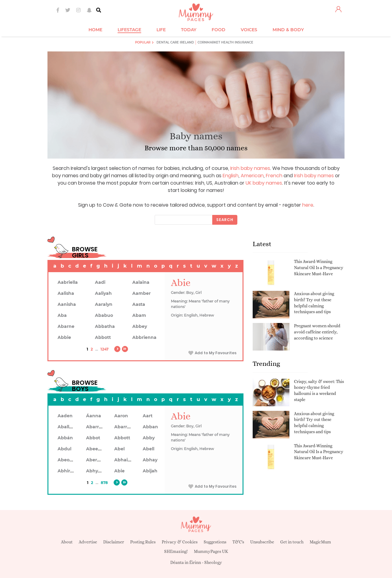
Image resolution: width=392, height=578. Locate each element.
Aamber (141, 293)
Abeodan (68, 460)
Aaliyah (103, 293)
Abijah (150, 471)
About (67, 542)
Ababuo (104, 315)
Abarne (66, 326)
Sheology (213, 562)
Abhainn (124, 460)
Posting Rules (143, 542)
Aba (62, 315)
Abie (119, 471)
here (308, 205)
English (231, 176)
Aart (148, 416)
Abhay (150, 460)
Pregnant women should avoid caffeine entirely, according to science (317, 332)
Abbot (93, 438)
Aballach (68, 427)
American (252, 176)
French (274, 176)
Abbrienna (144, 337)
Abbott (103, 337)
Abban (150, 427)
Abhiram (68, 471)
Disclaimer (114, 542)
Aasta (139, 304)
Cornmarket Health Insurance (225, 42)
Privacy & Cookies (180, 542)
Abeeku (95, 449)
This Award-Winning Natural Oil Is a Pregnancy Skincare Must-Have (319, 267)
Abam (139, 315)
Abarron (124, 427)
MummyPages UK (211, 551)
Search (225, 220)
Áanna (94, 416)
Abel (119, 449)
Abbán (65, 438)
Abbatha (105, 326)
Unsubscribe (262, 542)
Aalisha (66, 293)
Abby (149, 438)
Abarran (95, 427)
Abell (149, 449)
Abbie (64, 337)
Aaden (65, 416)
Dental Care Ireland (175, 42)
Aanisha (67, 304)
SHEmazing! (176, 551)
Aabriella (68, 282)
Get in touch (292, 542)
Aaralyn (104, 304)
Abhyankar (99, 471)
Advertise (88, 542)
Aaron (121, 416)
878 (104, 483)
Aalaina (141, 282)
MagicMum (320, 542)
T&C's (238, 542)
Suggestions (215, 542)
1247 (104, 349)
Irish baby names (250, 168)
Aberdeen (97, 460)
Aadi (100, 282)
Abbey (140, 326)
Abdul (64, 449)
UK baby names (264, 183)
